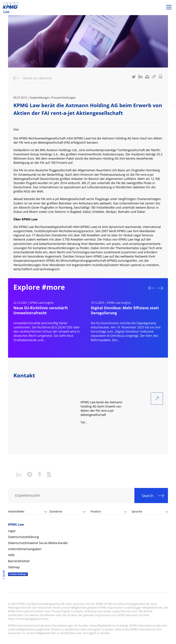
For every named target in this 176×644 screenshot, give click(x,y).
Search (148, 496)
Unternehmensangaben (25, 549)
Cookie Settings (18, 574)
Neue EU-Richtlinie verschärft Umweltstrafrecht (41, 310)
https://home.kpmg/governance (28, 619)
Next (160, 288)
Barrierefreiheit (19, 561)
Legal (12, 531)
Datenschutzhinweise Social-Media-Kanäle (38, 543)
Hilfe (11, 555)
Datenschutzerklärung (23, 537)
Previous (151, 288)
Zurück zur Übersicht (37, 78)
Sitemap (14, 567)
